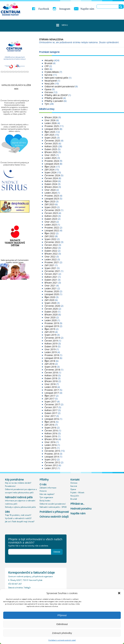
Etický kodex (45, 501)
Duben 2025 (51, 149)
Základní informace (48, 488)
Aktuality (49, 60)
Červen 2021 (51, 274)
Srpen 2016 (50, 428)
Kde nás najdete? (47, 494)
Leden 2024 (51, 193)
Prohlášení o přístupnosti (54, 512)
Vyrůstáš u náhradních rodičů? (18, 518)
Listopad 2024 (52, 164)
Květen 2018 (51, 375)
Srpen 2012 (50, 460)
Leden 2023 (51, 225)
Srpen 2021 (50, 268)
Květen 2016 (51, 433)
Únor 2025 (50, 155)
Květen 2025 (51, 146)
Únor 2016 (50, 442)
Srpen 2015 (50, 448)
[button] (119, 593)
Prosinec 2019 (52, 323)
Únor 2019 (50, 349)
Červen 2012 (51, 465)
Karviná (48, 75)
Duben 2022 (51, 251)
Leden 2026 (51, 123)
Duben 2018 (51, 378)
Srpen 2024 (50, 173)
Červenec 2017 (52, 404)
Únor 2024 (50, 190)
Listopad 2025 (52, 129)
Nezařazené (51, 81)
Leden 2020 (51, 320)
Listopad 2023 (52, 199)
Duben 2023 (51, 219)
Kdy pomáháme (14, 480)
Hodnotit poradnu (81, 509)
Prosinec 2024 (52, 161)
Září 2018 (49, 364)
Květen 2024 (51, 181)
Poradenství (10, 486)
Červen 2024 (51, 178)
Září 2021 (49, 265)
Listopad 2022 (52, 231)
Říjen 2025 (50, 132)
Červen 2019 (51, 341)
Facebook (44, 9)
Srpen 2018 (50, 367)
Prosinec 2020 (52, 291)
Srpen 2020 (50, 303)
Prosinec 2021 (52, 262)
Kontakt (75, 480)
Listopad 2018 (52, 358)
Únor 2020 (50, 317)
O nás (43, 484)
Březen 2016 (51, 439)
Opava (48, 89)
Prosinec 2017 (52, 390)
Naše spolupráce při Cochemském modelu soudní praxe (15, 261)
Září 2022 (49, 236)
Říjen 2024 (50, 167)
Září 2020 (49, 300)
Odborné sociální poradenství (59, 87)
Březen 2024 (51, 187)
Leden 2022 (51, 260)
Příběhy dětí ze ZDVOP (56, 95)
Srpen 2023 (50, 207)
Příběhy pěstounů (54, 98)
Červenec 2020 (52, 306)
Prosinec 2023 (52, 196)
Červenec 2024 (52, 175)
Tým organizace (46, 497)
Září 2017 (49, 399)
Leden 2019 (51, 352)
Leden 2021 (51, 288)
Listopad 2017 (52, 393)
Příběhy (44, 480)
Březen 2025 (51, 152)
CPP (47, 66)
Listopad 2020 (52, 294)
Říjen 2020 (50, 297)
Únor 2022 (50, 257)
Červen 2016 (51, 431)
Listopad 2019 (52, 326)
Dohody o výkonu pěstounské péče (20, 507)
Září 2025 (49, 135)
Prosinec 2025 (52, 126)
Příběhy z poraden (54, 101)
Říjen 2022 (50, 233)
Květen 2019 (51, 344)
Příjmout (62, 615)
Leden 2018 (51, 387)
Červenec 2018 (52, 370)
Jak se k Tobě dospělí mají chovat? (20, 521)
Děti (7, 512)
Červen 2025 (51, 144)
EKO (47, 69)
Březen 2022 (51, 254)
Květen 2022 (51, 248)
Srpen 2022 (50, 239)
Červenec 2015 (52, 451)
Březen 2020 (51, 315)
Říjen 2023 (50, 202)
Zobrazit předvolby (62, 633)
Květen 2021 (51, 277)
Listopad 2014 (52, 457)
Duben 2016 (51, 436)
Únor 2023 (50, 222)
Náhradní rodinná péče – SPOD (53, 507)
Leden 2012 (51, 468)
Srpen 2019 (50, 335)
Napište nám (87, 9)
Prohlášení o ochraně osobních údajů (62, 640)
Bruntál (48, 63)
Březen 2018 (51, 381)
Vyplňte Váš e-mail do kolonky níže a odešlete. (28, 546)
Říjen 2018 (50, 361)
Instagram (65, 9)
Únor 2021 (50, 286)
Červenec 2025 (52, 141)
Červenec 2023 (52, 210)
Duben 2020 (51, 312)
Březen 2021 (51, 283)
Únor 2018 (50, 384)
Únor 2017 (50, 416)
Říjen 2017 (50, 396)
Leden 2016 (51, 445)
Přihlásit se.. (77, 504)
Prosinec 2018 (52, 355)
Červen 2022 (51, 245)
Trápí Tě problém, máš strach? (18, 515)
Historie (43, 491)
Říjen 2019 (50, 329)
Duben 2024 (51, 184)
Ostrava (49, 92)
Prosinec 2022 (52, 228)
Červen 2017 (51, 407)
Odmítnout (62, 624)
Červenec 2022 (52, 242)
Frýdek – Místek (77, 493)
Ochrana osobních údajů (54, 517)
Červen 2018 (51, 373)
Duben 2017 (51, 413)
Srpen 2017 (50, 402)
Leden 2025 (51, 158)
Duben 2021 (51, 280)
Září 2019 (49, 332)
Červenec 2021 (52, 271)
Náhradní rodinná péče (56, 78)
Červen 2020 (51, 309)
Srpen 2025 (50, 138)
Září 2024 (49, 170)
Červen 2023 (51, 213)
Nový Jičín (49, 84)
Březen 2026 (51, 117)
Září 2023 (49, 204)
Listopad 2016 (52, 419)
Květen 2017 (51, 410)
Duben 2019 (51, 346)
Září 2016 (49, 425)
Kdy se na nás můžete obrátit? (18, 483)
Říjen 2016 (50, 422)
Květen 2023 (51, 216)
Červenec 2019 (52, 338)
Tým (47, 104)
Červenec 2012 (52, 462)
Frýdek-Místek (52, 72)
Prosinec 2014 (52, 454)
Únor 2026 (50, 120)
